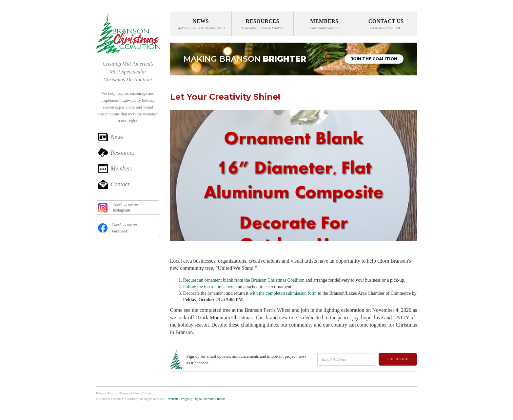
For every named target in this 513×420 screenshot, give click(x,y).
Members (122, 169)
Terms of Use (129, 393)
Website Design (178, 399)
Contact (120, 184)
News (117, 137)
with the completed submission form (283, 293)
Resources (123, 153)
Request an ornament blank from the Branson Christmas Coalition (244, 280)
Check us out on (125, 207)
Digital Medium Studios (209, 399)
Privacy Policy (107, 393)
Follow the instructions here (209, 287)
